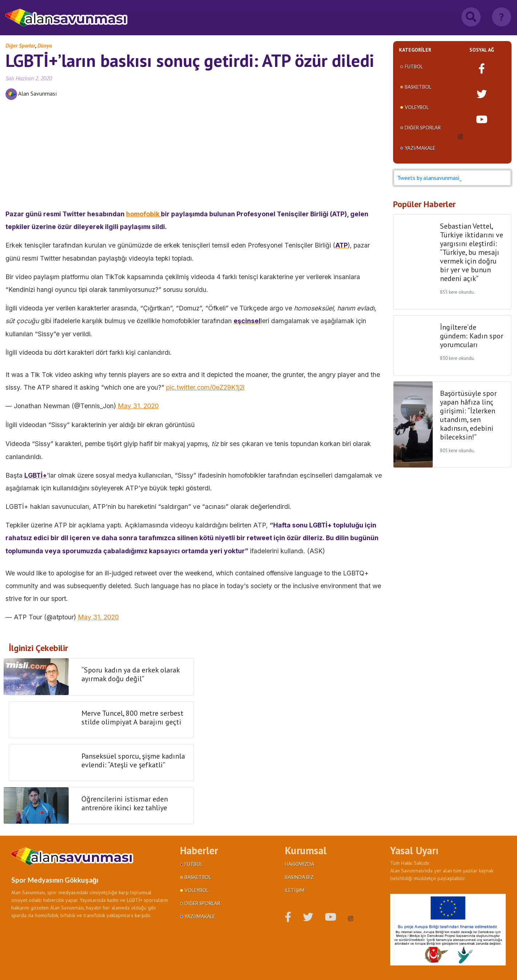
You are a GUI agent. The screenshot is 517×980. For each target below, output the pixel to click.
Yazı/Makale (420, 148)
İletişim (295, 890)
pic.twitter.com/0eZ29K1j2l (205, 387)
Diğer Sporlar (20, 46)
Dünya (45, 46)
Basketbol (418, 87)
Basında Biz (299, 877)
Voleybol (417, 107)
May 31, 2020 (138, 406)
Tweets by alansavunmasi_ (429, 178)
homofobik (144, 214)
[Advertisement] (194, 157)
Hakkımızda (300, 864)
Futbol (414, 67)
